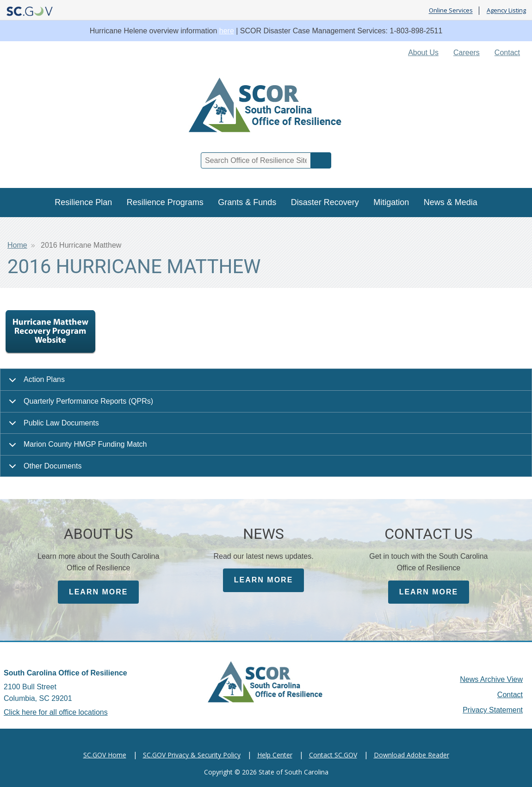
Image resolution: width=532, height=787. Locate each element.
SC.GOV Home (105, 755)
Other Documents (43, 469)
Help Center (275, 755)
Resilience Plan (83, 202)
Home (17, 245)
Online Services (451, 11)
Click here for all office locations (56, 712)
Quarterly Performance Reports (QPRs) (79, 405)
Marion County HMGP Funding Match (76, 448)
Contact (507, 53)
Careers (467, 53)
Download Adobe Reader (411, 755)
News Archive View (491, 679)
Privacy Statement (493, 710)
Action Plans (35, 383)
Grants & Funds (247, 202)
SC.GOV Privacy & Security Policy (192, 755)
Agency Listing (506, 11)
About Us (423, 53)
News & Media (451, 202)
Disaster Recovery (325, 202)
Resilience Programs (165, 202)
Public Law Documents (52, 427)
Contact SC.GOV (333, 755)
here (227, 31)
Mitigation (391, 202)
